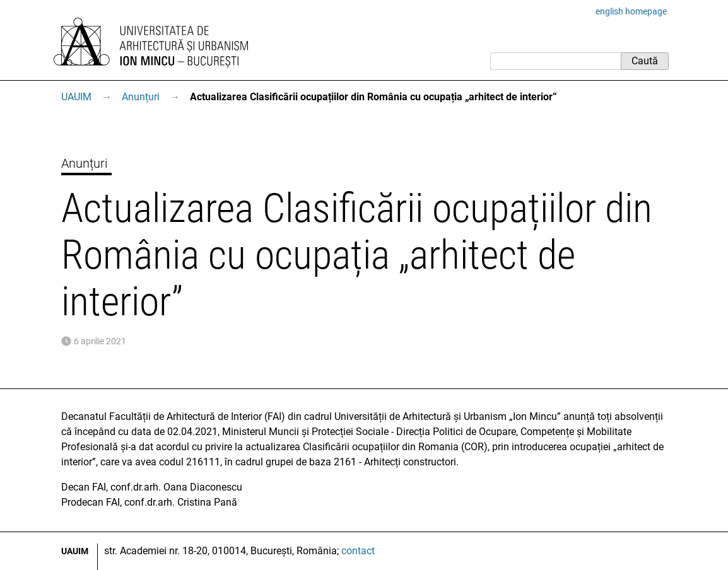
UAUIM (76, 97)
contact (358, 551)
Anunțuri (141, 97)
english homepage (631, 11)
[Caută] (555, 61)
